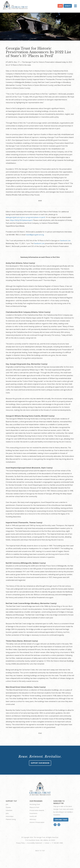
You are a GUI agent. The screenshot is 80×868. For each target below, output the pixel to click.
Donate (68, 6)
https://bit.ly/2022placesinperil (21, 220)
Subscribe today (61, 820)
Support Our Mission (40, 763)
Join (60, 6)
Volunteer (9, 810)
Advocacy (33, 819)
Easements (33, 813)
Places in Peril (34, 807)
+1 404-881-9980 (57, 843)
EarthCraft (33, 816)
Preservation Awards (37, 810)
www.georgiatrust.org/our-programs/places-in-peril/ (26, 217)
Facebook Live (65, 241)
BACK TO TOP (40, 851)
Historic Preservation (37, 822)
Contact (47, 843)
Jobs (7, 813)
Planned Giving (11, 819)
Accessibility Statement (35, 843)
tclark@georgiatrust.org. (35, 235)
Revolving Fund (35, 804)
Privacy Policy (20, 843)
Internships (10, 816)
